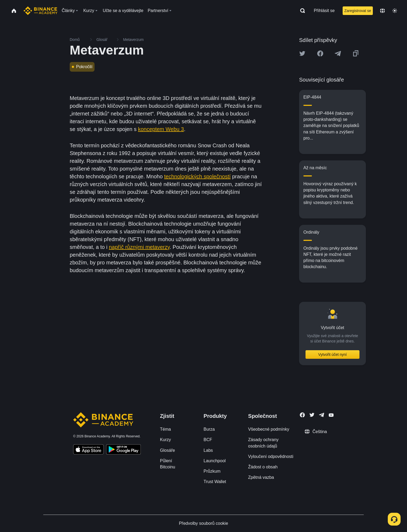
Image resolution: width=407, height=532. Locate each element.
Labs (208, 450)
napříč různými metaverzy (139, 247)
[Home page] (40, 11)
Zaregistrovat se (358, 11)
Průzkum (212, 471)
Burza (209, 429)
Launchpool (215, 461)
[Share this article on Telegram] (338, 53)
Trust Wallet (215, 482)
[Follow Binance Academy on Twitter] (312, 415)
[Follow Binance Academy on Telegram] (322, 415)
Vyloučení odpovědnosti (271, 456)
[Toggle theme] (395, 11)
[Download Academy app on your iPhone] (89, 450)
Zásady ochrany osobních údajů (263, 443)
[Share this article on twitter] (302, 53)
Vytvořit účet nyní (333, 354)
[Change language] (382, 11)
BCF (208, 440)
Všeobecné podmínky (269, 429)
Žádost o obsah (263, 467)
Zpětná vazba (261, 477)
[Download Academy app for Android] (123, 450)
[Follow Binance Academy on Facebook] (302, 415)
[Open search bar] (301, 11)
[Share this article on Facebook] (320, 53)
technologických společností (197, 176)
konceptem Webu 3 (161, 129)
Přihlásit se (324, 11)
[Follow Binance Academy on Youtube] (331, 415)
